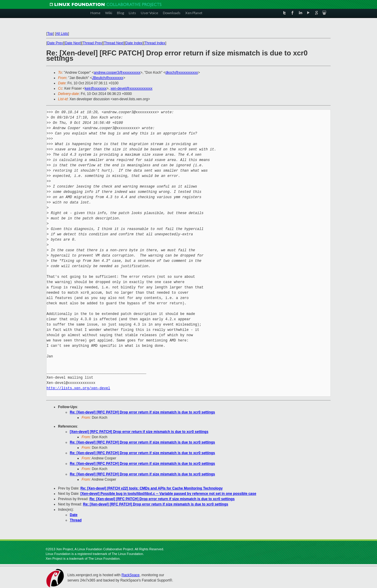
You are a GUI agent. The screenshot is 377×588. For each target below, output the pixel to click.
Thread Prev (92, 43)
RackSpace (130, 575)
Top (50, 34)
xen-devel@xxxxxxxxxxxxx (131, 88)
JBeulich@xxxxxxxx (108, 78)
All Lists (62, 34)
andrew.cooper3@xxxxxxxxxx (117, 73)
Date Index (134, 43)
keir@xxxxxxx (96, 88)
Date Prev (55, 43)
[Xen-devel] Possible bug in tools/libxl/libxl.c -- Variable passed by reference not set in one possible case (168, 494)
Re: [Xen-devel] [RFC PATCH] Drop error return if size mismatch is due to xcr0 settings (142, 412)
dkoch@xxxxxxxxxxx (182, 73)
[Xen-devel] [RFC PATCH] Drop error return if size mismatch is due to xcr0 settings (139, 432)
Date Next (73, 43)
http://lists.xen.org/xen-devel (78, 388)
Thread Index (155, 43)
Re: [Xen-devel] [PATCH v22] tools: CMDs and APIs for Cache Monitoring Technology (152, 488)
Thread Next (114, 43)
